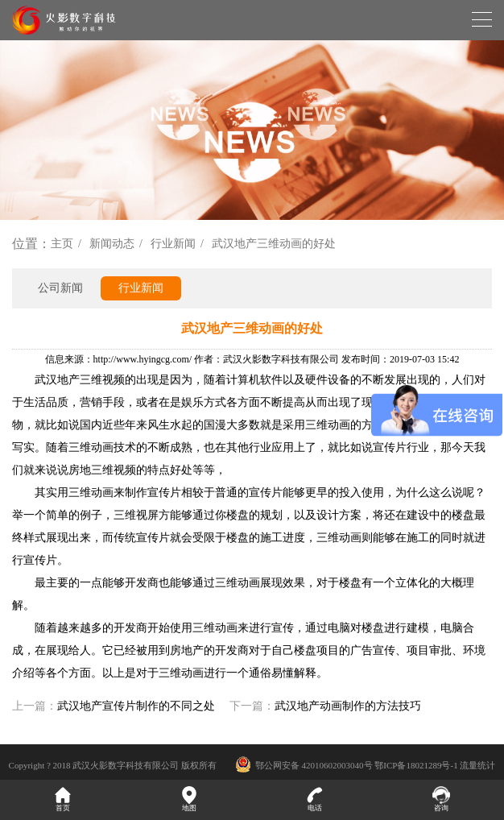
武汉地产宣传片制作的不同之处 (136, 706)
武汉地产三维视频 (80, 380)
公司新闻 (60, 288)
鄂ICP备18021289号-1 (416, 765)
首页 (63, 799)
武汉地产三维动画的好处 (274, 244)
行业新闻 (173, 244)
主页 (62, 244)
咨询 (442, 799)
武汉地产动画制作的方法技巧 (348, 706)
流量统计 (477, 765)
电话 (315, 799)
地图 (190, 799)
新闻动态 (112, 244)
